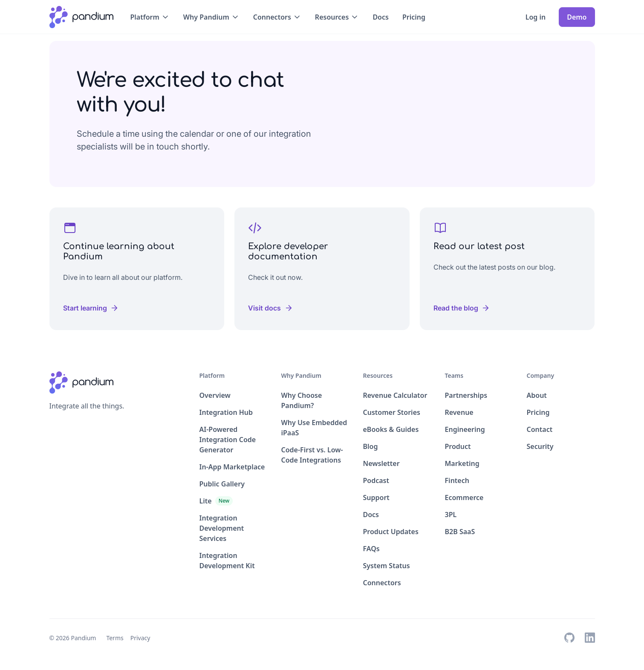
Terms (115, 638)
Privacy (140, 638)
